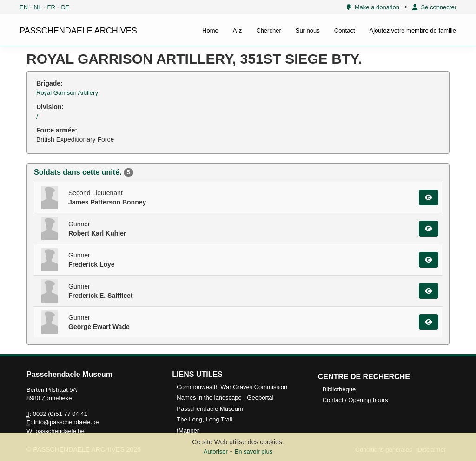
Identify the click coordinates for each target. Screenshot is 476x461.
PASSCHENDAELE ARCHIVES (78, 31)
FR (51, 7)
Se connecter (434, 7)
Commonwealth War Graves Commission (232, 387)
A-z (238, 30)
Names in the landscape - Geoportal (225, 398)
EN (24, 7)
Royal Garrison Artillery (67, 93)
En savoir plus (254, 451)
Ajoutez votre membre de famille (413, 30)
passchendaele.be (60, 431)
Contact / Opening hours (355, 400)
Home (210, 30)
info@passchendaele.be (66, 422)
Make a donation (373, 7)
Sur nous (308, 30)
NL (38, 7)
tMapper (188, 431)
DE (65, 7)
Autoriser (216, 451)
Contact (345, 30)
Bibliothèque (339, 389)
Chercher (268, 30)
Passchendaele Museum (210, 409)
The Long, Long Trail (204, 419)
